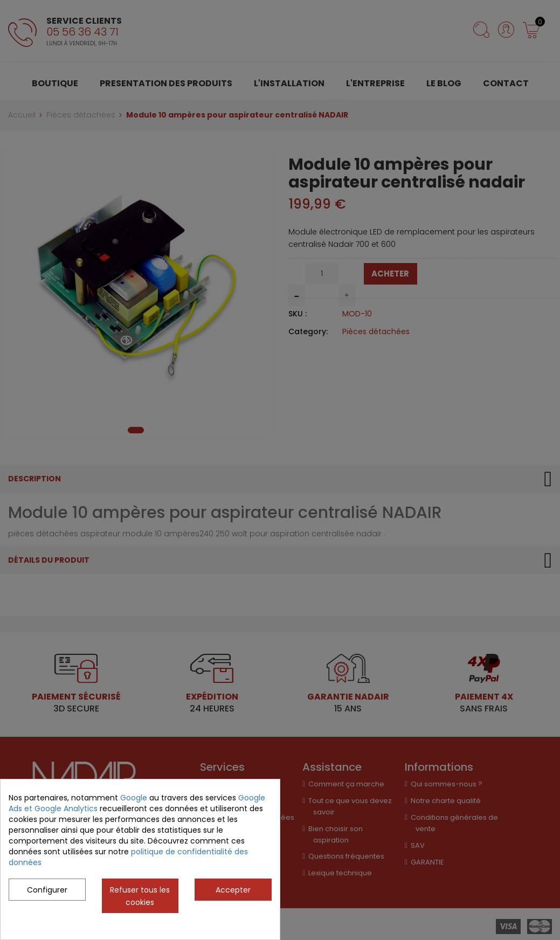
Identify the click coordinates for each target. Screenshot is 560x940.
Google (134, 798)
